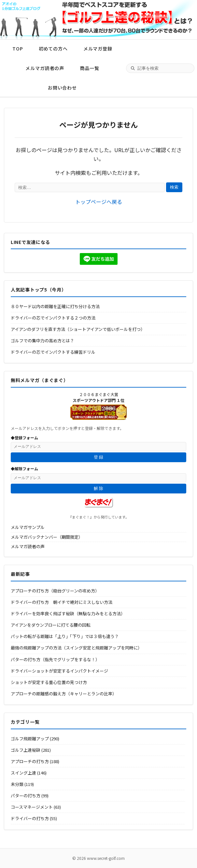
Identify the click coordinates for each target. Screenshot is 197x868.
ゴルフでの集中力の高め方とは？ (42, 341)
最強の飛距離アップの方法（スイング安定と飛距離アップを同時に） (76, 648)
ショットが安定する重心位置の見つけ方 (49, 682)
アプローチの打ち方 (30, 761)
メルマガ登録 (98, 49)
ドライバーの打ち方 (30, 818)
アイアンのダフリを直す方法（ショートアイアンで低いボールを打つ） (78, 329)
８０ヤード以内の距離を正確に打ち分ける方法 (55, 306)
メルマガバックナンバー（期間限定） (47, 537)
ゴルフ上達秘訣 (26, 750)
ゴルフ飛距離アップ (30, 739)
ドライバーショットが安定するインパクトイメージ (59, 671)
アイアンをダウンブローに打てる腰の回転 (51, 625)
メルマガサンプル (28, 527)
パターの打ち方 (26, 796)
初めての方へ (53, 49)
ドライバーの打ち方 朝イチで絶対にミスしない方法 (62, 602)
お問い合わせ (62, 88)
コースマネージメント (32, 807)
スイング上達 (23, 773)
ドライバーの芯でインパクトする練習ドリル (53, 352)
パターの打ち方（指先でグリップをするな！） (55, 659)
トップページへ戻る (99, 202)
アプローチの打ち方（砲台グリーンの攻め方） (55, 591)
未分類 (17, 784)
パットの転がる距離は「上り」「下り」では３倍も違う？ (65, 636)
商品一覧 (89, 68)
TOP (18, 49)
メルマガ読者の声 (45, 68)
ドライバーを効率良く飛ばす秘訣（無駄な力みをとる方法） (68, 613)
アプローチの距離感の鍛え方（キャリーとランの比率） (64, 694)
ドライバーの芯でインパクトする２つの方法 (53, 318)
